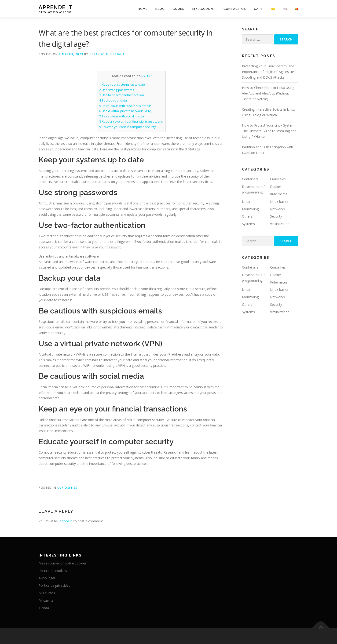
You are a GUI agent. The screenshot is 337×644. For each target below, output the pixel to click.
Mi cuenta (46, 600)
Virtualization (280, 224)
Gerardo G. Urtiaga (107, 54)
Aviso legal (47, 578)
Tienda (44, 608)
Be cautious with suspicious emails (125, 106)
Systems (248, 224)
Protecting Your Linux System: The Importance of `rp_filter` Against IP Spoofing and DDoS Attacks (268, 72)
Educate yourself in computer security (128, 127)
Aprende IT (56, 7)
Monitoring (250, 209)
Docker (276, 187)
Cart (259, 9)
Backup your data (113, 100)
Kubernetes (279, 194)
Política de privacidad (55, 585)
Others (247, 216)
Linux (246, 202)
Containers (250, 179)
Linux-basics (279, 202)
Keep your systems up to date (122, 84)
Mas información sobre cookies (63, 563)
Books (179, 9)
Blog (160, 9)
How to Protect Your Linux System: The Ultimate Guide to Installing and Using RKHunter (269, 131)
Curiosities (67, 488)
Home (143, 9)
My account (204, 9)
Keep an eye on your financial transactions (131, 121)
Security (276, 216)
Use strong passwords (117, 90)
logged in (66, 521)
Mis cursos (47, 593)
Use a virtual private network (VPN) (125, 111)
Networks (277, 209)
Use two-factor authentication (122, 95)
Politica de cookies (53, 571)
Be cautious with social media (122, 116)
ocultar (147, 76)
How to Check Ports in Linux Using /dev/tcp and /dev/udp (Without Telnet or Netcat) (268, 93)
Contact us (235, 9)
